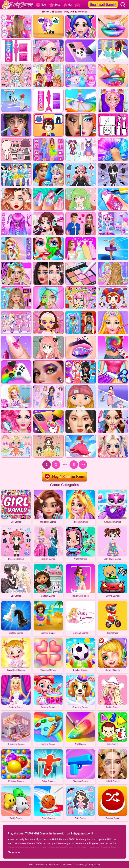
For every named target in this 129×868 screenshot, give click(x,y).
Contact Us (67, 865)
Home (31, 865)
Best (55, 5)
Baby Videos (42, 865)
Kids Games (55, 865)
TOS (76, 865)
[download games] (103, 1)
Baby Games (94, 865)
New (41, 5)
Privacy (83, 865)
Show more (14, 852)
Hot (67, 5)
